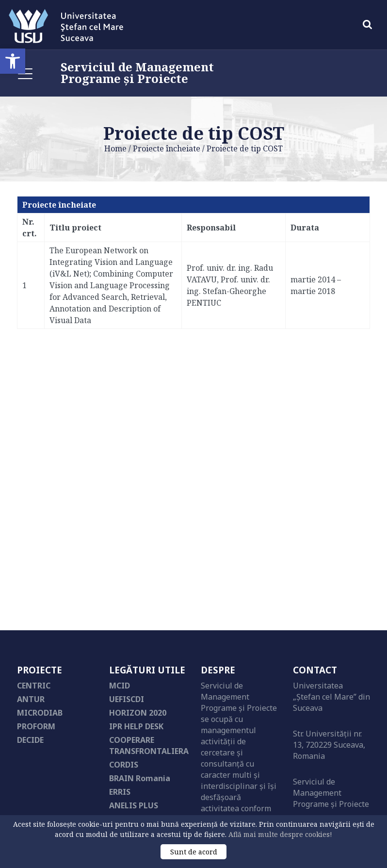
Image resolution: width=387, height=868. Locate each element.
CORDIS (124, 765)
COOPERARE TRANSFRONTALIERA (149, 745)
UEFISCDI (127, 699)
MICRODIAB (40, 713)
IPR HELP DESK (136, 726)
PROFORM (36, 726)
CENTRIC (34, 686)
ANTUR (31, 699)
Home (115, 148)
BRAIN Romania (140, 778)
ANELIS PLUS (134, 805)
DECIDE (30, 740)
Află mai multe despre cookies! (280, 834)
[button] (13, 61)
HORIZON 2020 (138, 713)
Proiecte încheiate (167, 148)
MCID (120, 686)
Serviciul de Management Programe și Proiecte (137, 73)
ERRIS (120, 792)
